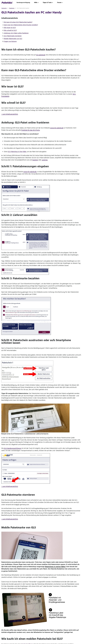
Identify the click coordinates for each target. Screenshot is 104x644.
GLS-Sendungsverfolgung (13, 448)
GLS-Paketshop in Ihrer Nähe (17, 152)
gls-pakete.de (41, 55)
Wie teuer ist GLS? (10, 28)
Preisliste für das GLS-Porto (30, 130)
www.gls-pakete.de (57, 128)
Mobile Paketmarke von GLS (13, 39)
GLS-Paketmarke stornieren (13, 36)
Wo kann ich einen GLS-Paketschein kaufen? (18, 22)
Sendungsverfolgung (23, 3)
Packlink (35, 160)
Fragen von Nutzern (10, 41)
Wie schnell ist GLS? (10, 30)
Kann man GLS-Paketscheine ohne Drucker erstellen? (21, 25)
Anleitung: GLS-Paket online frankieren (16, 33)
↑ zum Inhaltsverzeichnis (10, 114)
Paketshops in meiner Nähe (55, 567)
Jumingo (45, 160)
